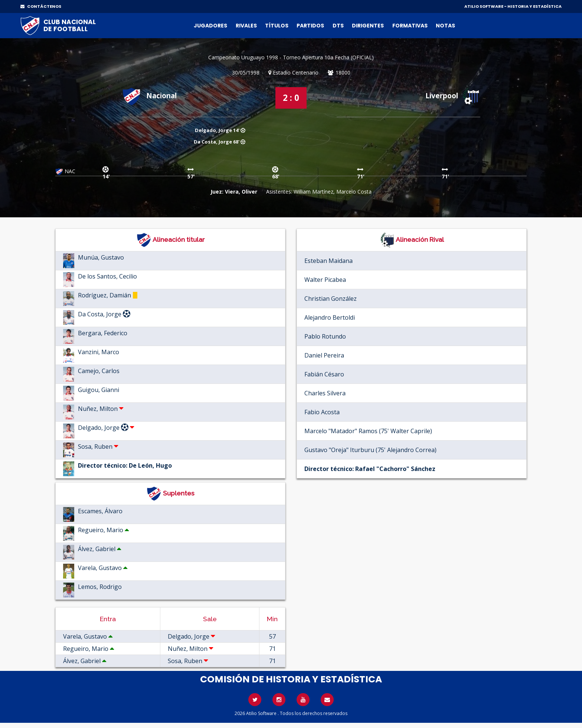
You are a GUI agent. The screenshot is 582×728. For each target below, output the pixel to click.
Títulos (277, 26)
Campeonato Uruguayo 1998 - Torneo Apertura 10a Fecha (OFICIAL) (291, 57)
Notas (445, 26)
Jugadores (210, 26)
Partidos (310, 26)
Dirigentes (368, 26)
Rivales (246, 26)
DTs (338, 26)
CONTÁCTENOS (41, 6)
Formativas (410, 26)
